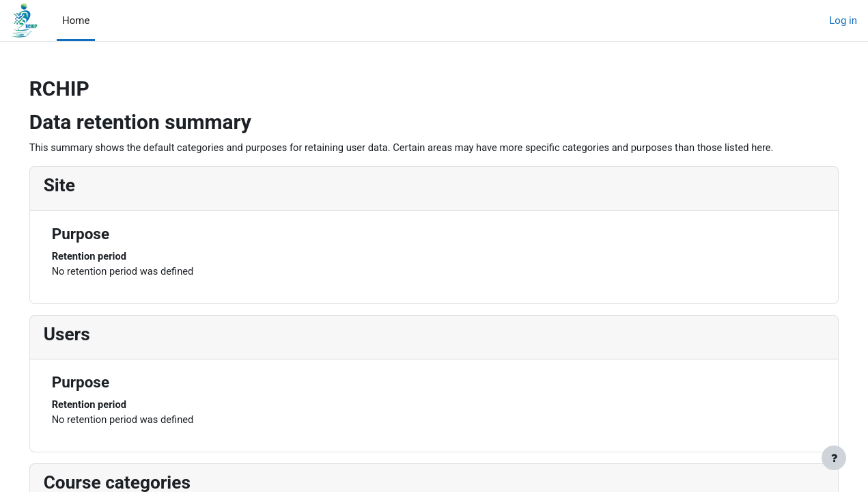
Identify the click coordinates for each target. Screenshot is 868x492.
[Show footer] (834, 458)
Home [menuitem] (76, 20)
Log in (843, 20)
